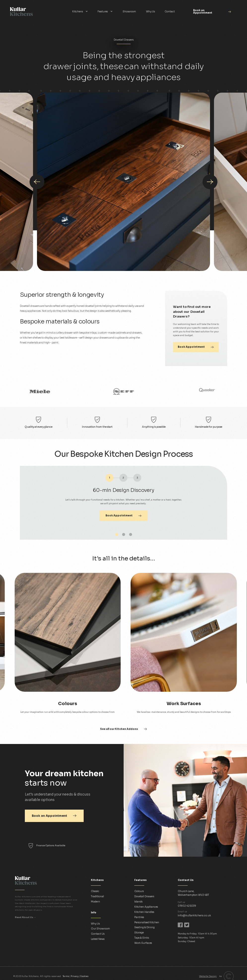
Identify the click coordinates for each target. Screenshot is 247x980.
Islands (138, 902)
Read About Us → (25, 917)
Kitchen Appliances (146, 907)
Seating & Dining (144, 927)
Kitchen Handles (144, 912)
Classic (95, 891)
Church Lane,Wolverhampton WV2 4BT (193, 893)
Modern (95, 902)
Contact (170, 12)
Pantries (139, 917)
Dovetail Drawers (144, 896)
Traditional (97, 896)
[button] (80, 12)
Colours (139, 891)
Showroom (129, 12)
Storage (139, 933)
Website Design (208, 976)
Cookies (84, 976)
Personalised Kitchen (147, 922)
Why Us (150, 12)
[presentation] (37, 182)
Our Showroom (100, 929)
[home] (35, 12)
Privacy (75, 976)
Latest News (98, 939)
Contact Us (98, 934)
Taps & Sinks (142, 938)
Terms (66, 976)
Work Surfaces (143, 943)
